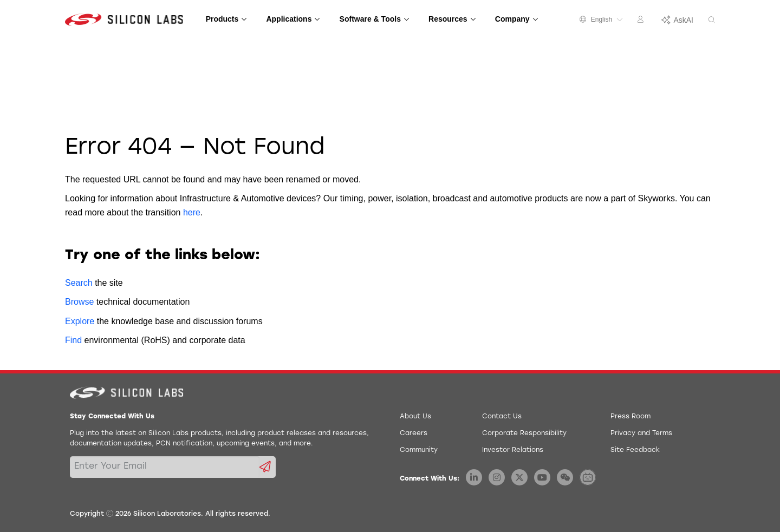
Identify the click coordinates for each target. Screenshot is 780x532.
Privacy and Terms (641, 434)
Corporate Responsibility (524, 434)
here (192, 212)
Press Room (630, 417)
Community (419, 450)
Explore (80, 321)
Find (73, 340)
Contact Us (502, 417)
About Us (415, 417)
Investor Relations (513, 450)
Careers (414, 434)
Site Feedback (635, 450)
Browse (79, 302)
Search (79, 283)
